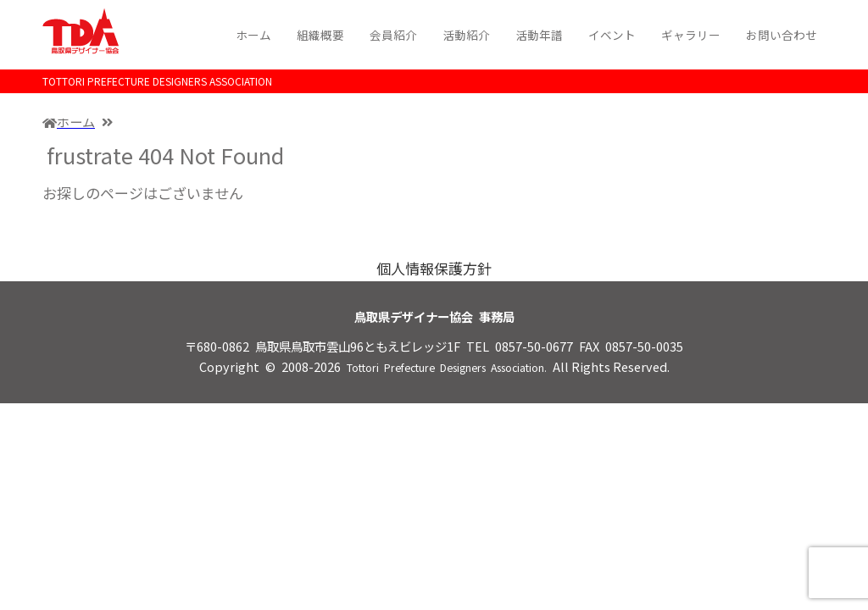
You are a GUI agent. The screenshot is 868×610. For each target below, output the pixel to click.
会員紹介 (393, 35)
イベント (612, 35)
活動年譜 (539, 35)
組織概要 (320, 35)
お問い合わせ (782, 35)
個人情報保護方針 (434, 268)
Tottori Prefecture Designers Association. (447, 368)
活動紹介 (466, 35)
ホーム (253, 35)
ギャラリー (691, 35)
